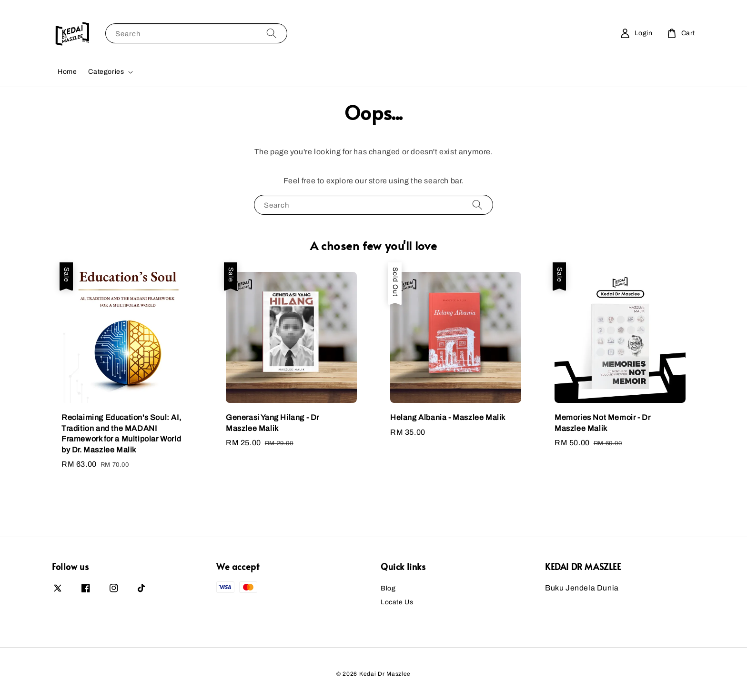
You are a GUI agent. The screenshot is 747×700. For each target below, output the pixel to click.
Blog (388, 588)
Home (67, 72)
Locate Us (397, 602)
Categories (106, 72)
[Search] (272, 33)
